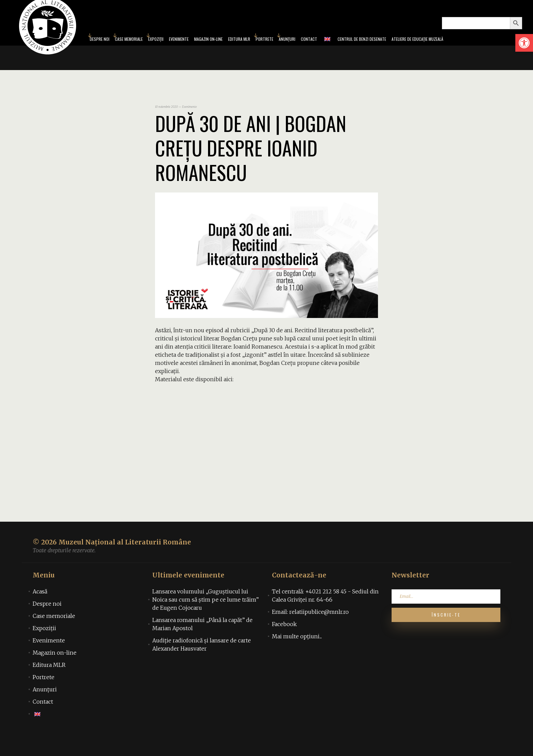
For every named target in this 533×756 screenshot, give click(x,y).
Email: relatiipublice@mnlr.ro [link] (310, 632)
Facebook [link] (284, 644)
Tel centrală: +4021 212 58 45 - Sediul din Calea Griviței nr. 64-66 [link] (325, 615)
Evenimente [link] (161, 49)
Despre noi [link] (47, 623)
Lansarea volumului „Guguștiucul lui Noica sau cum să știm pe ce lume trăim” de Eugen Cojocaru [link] (205, 619)
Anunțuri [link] (293, 49)
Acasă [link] (40, 611)
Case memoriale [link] (101, 49)
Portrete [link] (266, 49)
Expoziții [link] (134, 49)
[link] (524, 43)
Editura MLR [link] (236, 49)
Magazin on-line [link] (198, 49)
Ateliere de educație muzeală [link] (447, 49)
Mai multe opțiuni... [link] (297, 656)
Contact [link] (319, 49)
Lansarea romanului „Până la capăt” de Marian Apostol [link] (202, 644)
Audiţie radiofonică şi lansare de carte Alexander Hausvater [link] (202, 664)
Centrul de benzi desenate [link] (379, 49)
